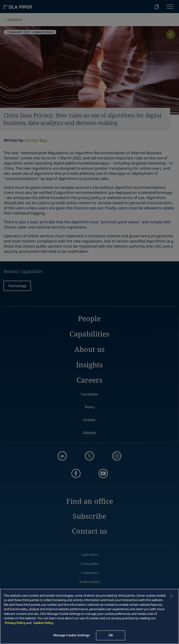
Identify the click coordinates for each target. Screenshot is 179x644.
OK (111, 635)
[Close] (172, 596)
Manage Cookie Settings (72, 635)
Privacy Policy (15, 623)
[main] (89, 616)
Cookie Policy (43, 623)
